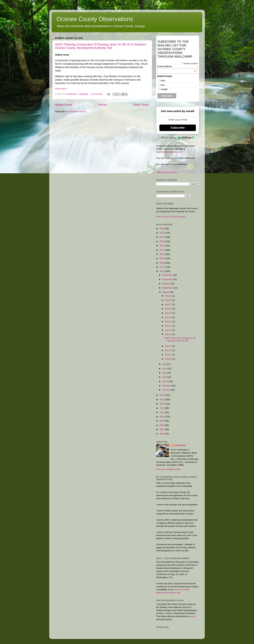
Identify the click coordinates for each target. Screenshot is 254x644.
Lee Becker (180, 445)
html (163, 81)
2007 (162, 429)
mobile (164, 89)
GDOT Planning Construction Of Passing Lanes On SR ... (180, 339)
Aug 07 (169, 355)
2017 (162, 267)
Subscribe (178, 128)
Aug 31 (169, 296)
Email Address (177, 66)
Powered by (178, 138)
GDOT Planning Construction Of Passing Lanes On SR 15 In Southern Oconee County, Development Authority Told (101, 46)
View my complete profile (168, 469)
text (163, 85)
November (167, 279)
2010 (162, 417)
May (165, 373)
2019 (162, 258)
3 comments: (97, 94)
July (164, 364)
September (168, 288)
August (166, 292)
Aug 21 (169, 321)
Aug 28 (169, 300)
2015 (162, 395)
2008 (162, 425)
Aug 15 (169, 334)
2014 (162, 400)
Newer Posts (64, 105)
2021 (162, 250)
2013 (162, 404)
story (193, 616)
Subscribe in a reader (167, 172)
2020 (162, 254)
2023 (162, 241)
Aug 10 (169, 350)
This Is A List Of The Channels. (171, 217)
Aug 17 (169, 326)
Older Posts (141, 105)
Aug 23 (169, 313)
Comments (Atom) (77, 111)
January (166, 390)
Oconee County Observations (95, 19)
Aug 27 (169, 304)
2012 (162, 408)
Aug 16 (169, 330)
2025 (162, 233)
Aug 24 (169, 309)
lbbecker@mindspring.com (169, 152)
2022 (162, 246)
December (167, 275)
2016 (162, 271)
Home (103, 105)
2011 (162, 412)
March (165, 381)
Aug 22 (169, 317)
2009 (162, 421)
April (165, 377)
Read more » (61, 89)
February (167, 386)
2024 (162, 237)
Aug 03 (169, 359)
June (165, 369)
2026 (162, 229)
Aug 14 (169, 346)
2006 (162, 434)
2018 (162, 263)
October (166, 284)
